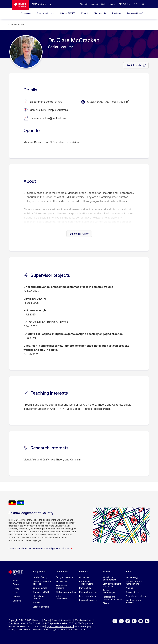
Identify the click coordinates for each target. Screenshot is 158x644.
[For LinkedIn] (134, 621)
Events (16, 584)
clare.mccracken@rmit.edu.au (48, 118)
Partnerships (85, 588)
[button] (143, 4)
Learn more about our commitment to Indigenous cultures (40, 548)
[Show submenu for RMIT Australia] (49, 4)
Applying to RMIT (41, 592)
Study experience (65, 577)
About (85, 13)
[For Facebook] (115, 621)
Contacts (17, 601)
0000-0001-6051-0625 (111, 102)
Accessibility (67, 620)
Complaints (14, 623)
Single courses (40, 588)
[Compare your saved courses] (137, 4)
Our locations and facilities (135, 601)
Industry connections (62, 597)
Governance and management (134, 583)
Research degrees (88, 592)
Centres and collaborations (86, 583)
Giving (106, 603)
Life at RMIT (67, 13)
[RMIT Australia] (39, 4)
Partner (116, 13)
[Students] (84, 4)
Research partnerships (109, 591)
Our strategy (132, 577)
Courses (26, 13)
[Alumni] (95, 4)
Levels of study (40, 577)
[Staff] (103, 4)
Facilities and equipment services (112, 598)
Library (16, 588)
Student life (62, 581)
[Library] (112, 4)
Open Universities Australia (60, 626)
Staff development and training (112, 585)
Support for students (62, 587)
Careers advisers (41, 607)
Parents (36, 603)
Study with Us (40, 571)
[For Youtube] (141, 621)
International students (39, 597)
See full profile (134, 65)
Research (100, 13)
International (135, 13)
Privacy (55, 620)
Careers (17, 597)
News (15, 580)
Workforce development (109, 578)
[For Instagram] (128, 621)
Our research (86, 577)
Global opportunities (66, 592)
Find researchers (88, 596)
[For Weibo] (147, 621)
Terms (47, 620)
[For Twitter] (121, 621)
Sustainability (132, 592)
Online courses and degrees (42, 583)
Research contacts (88, 600)
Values (130, 588)
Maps (15, 592)
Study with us (45, 13)
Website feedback (84, 620)
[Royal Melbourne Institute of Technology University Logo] (20, 5)
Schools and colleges (137, 596)
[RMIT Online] (125, 4)
